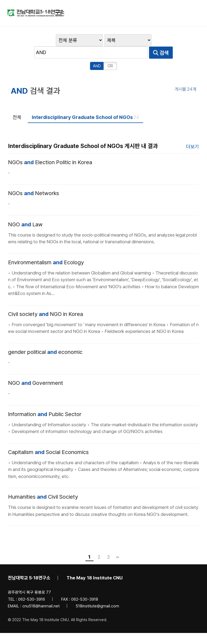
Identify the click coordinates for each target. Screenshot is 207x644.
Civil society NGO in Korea (46, 301)
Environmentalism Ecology (46, 249)
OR (164, 53)
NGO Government (36, 370)
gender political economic (45, 339)
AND (151, 53)
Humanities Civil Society (43, 484)
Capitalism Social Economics (48, 439)
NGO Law (25, 212)
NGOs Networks (34, 181)
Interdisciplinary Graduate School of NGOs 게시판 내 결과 (83, 133)
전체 (17, 104)
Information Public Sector (45, 401)
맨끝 (118, 544)
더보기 (192, 134)
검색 (129, 53)
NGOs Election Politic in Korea (50, 149)
